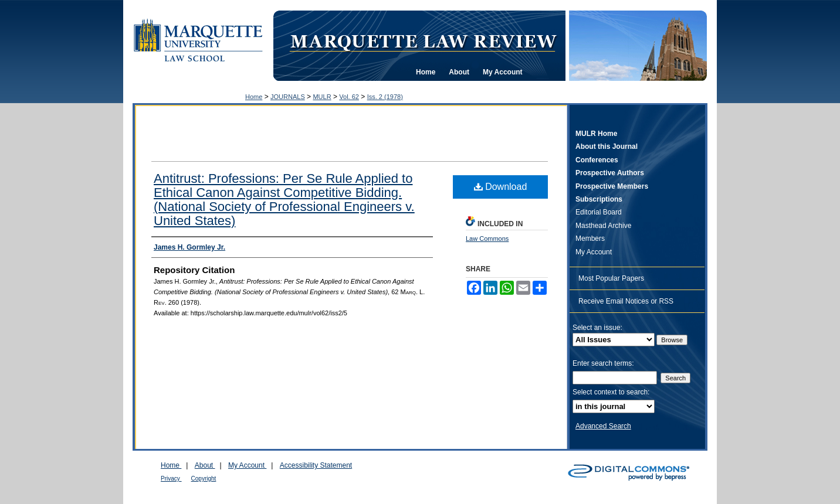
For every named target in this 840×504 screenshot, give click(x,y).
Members (590, 239)
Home (254, 97)
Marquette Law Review (423, 40)
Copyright (204, 479)
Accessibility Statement (316, 465)
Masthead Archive (603, 226)
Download (501, 187)
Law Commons (487, 239)
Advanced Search (603, 426)
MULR (322, 97)
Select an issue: (597, 328)
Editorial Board (599, 212)
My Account (594, 252)
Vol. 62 (349, 97)
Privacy (171, 479)
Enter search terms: (603, 363)
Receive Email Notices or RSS (626, 301)
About (205, 465)
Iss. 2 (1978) (385, 97)
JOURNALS (288, 97)
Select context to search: (611, 392)
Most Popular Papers (611, 278)
